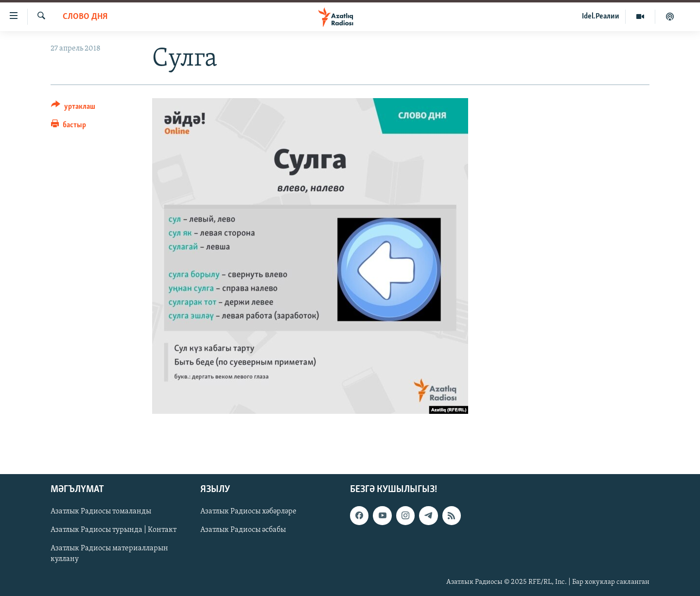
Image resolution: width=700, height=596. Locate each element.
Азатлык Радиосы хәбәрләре (248, 511)
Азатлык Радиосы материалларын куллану (109, 554)
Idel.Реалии (601, 17)
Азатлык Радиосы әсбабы (243, 530)
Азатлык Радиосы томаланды (101, 511)
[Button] (73, 108)
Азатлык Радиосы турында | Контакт (114, 530)
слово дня (85, 17)
